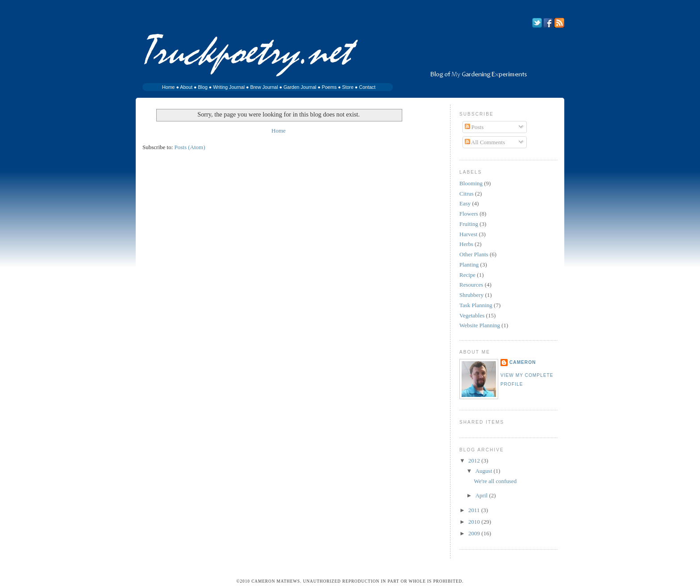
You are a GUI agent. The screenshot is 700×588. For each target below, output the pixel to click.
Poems (329, 87)
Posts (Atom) (190, 147)
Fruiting (469, 224)
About (186, 87)
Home (168, 87)
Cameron (523, 362)
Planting (469, 265)
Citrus (467, 194)
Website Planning (480, 325)
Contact (367, 87)
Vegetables (472, 315)
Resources (471, 285)
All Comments (485, 142)
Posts (474, 127)
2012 (475, 461)
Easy (465, 203)
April (482, 495)
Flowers (469, 214)
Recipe (467, 275)
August (485, 471)
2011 (475, 510)
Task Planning (476, 305)
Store (348, 87)
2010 (475, 522)
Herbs (466, 244)
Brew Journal (264, 87)
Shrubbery (471, 295)
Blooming (471, 183)
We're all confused (495, 481)
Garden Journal (300, 87)
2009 (475, 533)
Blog (203, 87)
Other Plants (474, 254)
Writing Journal (229, 87)
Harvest (468, 234)
